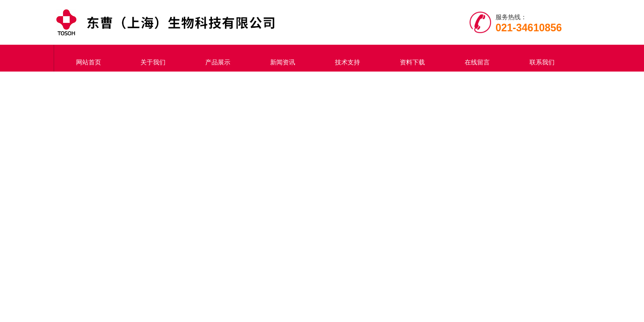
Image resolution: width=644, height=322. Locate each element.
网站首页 (86, 58)
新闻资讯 (281, 58)
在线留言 (475, 58)
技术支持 (345, 58)
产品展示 (216, 58)
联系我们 (540, 58)
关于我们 (151, 58)
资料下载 (410, 58)
